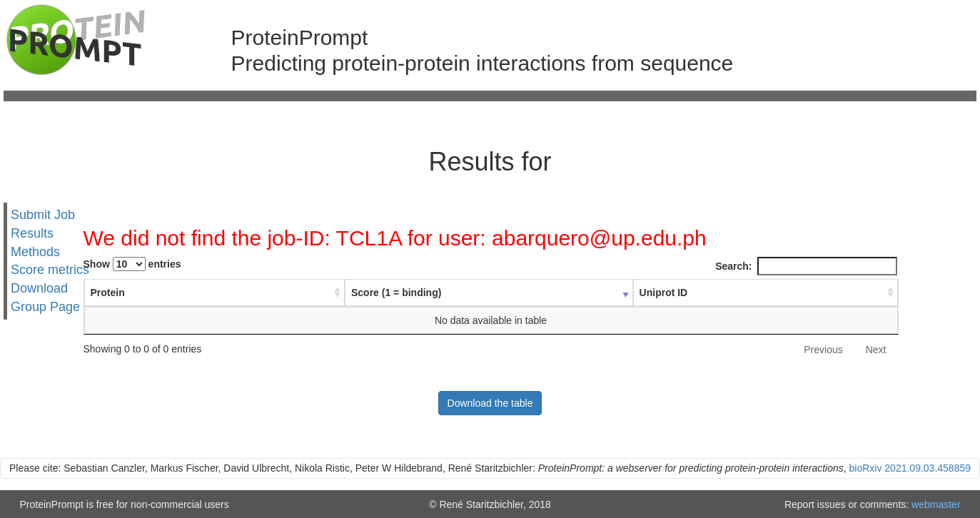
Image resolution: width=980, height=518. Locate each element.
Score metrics (50, 270)
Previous (823, 350)
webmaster (936, 504)
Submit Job (43, 215)
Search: (806, 266)
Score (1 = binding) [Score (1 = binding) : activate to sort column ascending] (407, 293)
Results (32, 233)
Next (876, 350)
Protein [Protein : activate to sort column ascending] (108, 293)
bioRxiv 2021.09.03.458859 (910, 468)
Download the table (490, 403)
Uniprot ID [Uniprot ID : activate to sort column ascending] (657, 293)
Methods (35, 251)
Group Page (45, 307)
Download (39, 288)
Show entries (132, 264)
